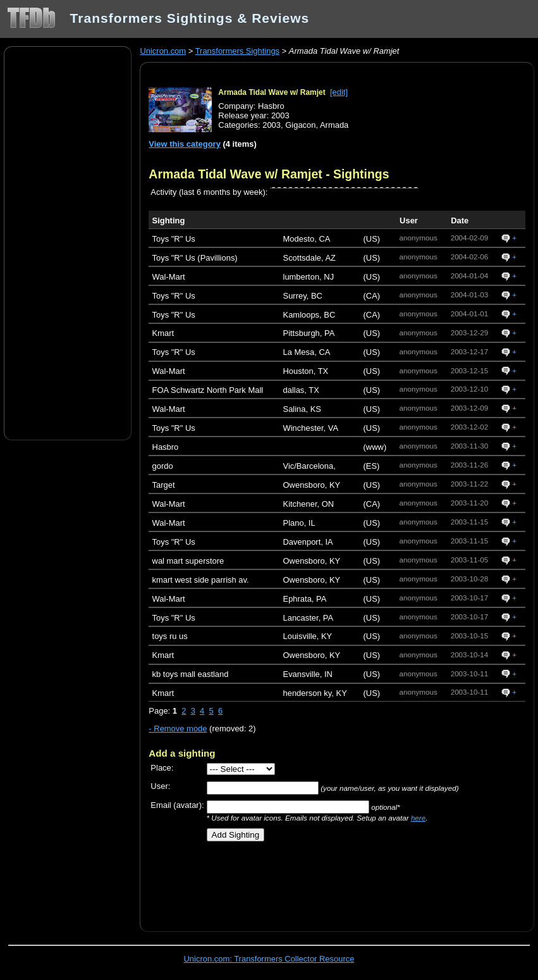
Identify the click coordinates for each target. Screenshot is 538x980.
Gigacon (300, 125)
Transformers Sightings (237, 51)
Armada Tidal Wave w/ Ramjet (272, 92)
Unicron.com (163, 51)
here (418, 818)
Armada (334, 125)
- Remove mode (178, 729)
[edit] (339, 92)
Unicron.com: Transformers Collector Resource (269, 959)
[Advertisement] (68, 242)
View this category (185, 144)
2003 (272, 125)
